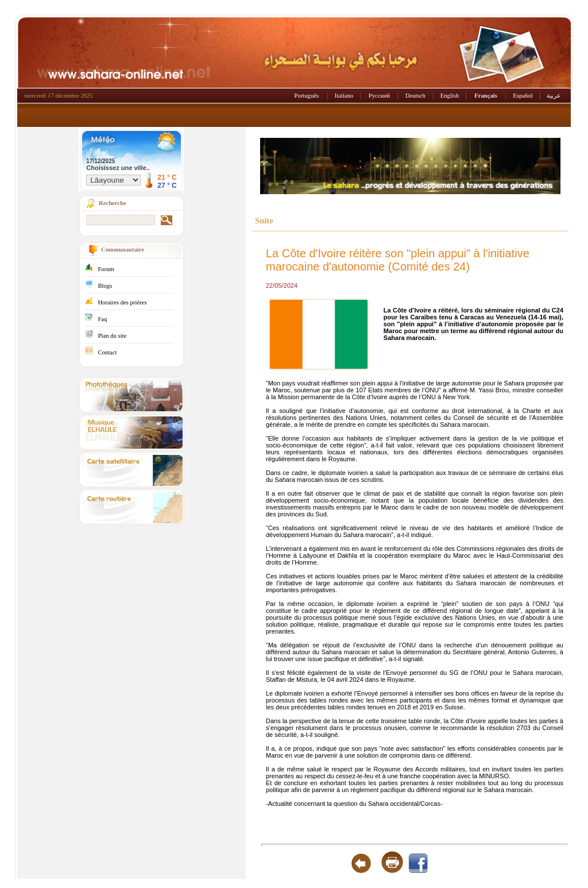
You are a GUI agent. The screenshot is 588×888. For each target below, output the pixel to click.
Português (307, 96)
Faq (102, 319)
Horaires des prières (122, 302)
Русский (379, 96)
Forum (106, 269)
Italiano (344, 96)
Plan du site (112, 336)
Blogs (105, 286)
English (450, 96)
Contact (107, 352)
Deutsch (415, 96)
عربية (554, 96)
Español (523, 96)
